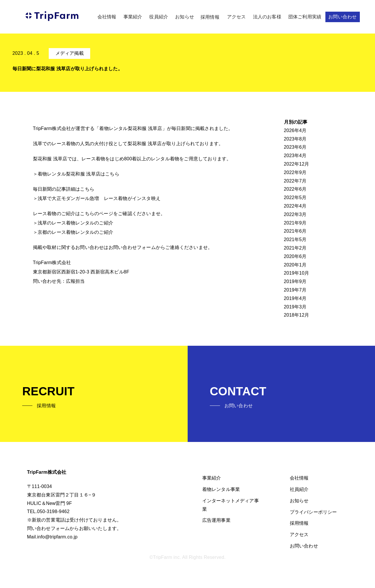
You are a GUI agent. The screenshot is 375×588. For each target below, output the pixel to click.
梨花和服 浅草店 (145, 144)
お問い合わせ (342, 17)
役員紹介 (159, 17)
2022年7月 (295, 181)
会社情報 (107, 17)
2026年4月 (295, 130)
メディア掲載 (70, 53)
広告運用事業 (216, 520)
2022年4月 (295, 206)
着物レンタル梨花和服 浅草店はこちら (79, 174)
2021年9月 (295, 223)
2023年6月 (295, 147)
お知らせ (185, 17)
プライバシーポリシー (313, 512)
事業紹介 (133, 17)
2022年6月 (295, 189)
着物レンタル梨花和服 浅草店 (131, 128)
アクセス (237, 17)
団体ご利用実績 (305, 17)
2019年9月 (295, 281)
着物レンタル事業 (221, 489)
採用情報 (210, 17)
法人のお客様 (267, 17)
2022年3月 (295, 214)
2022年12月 (297, 164)
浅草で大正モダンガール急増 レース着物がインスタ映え (99, 198)
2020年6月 (295, 256)
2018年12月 (297, 315)
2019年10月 (297, 273)
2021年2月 (295, 248)
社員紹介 (299, 489)
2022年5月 (295, 198)
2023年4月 (295, 156)
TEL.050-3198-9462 (48, 511)
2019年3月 (295, 307)
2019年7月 (295, 290)
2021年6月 (295, 231)
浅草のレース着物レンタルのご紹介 (75, 223)
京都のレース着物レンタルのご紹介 (75, 232)
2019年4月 (295, 298)
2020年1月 (295, 265)
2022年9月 (295, 172)
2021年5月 (295, 239)
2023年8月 (295, 139)
